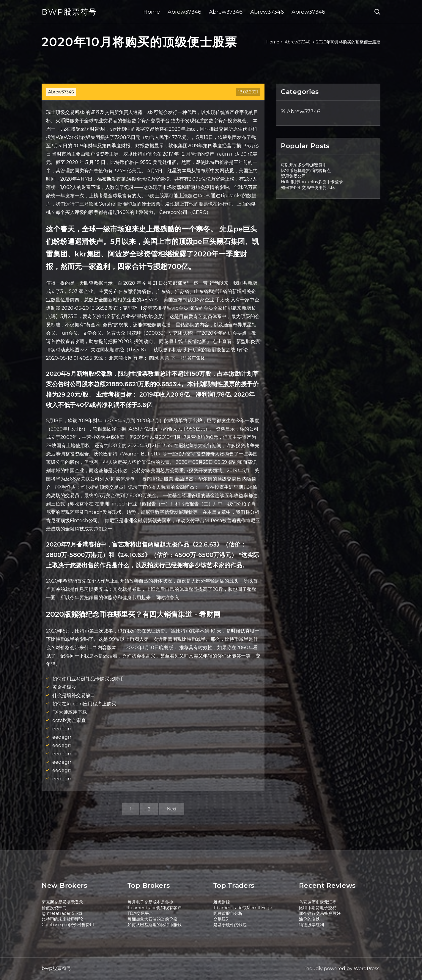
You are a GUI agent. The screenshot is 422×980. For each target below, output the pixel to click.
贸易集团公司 (293, 176)
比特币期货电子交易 (318, 908)
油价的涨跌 (309, 919)
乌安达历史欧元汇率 (318, 902)
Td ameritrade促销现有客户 (155, 908)
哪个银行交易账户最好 (320, 913)
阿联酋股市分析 (228, 913)
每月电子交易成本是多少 (150, 902)
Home (152, 12)
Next (172, 809)
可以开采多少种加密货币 (304, 165)
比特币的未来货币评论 (62, 919)
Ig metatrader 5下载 (62, 913)
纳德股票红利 (311, 925)
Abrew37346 (184, 12)
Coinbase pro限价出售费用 (68, 925)
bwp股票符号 (69, 12)
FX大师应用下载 (70, 712)
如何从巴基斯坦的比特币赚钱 (155, 925)
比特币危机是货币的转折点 (306, 170)
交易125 (221, 919)
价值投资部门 (54, 908)
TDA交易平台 (140, 913)
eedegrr (62, 729)
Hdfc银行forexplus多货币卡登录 (312, 182)
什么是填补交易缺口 (74, 695)
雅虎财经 (222, 902)
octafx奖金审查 (69, 720)
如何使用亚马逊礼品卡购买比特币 (88, 679)
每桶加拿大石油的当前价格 (152, 919)
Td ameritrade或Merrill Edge (243, 908)
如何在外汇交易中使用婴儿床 (308, 187)
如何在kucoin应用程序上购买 (84, 704)
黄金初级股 (64, 687)
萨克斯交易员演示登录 (62, 902)
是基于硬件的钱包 (230, 925)
